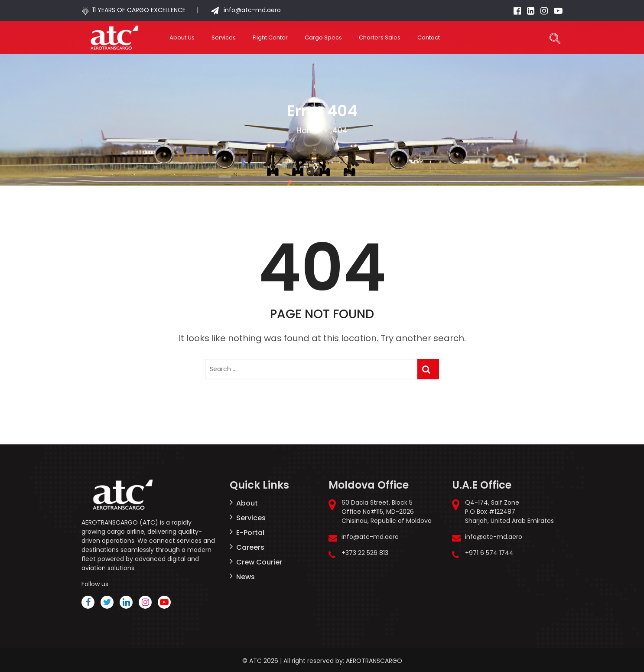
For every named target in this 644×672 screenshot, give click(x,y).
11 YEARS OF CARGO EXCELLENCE (139, 10)
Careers (250, 547)
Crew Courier (259, 562)
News (246, 577)
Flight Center (270, 38)
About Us (182, 38)
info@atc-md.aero (251, 10)
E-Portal (250, 533)
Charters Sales (380, 38)
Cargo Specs (323, 38)
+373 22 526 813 (365, 553)
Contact (429, 38)
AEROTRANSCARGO (374, 661)
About (247, 503)
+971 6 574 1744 (489, 553)
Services (224, 38)
